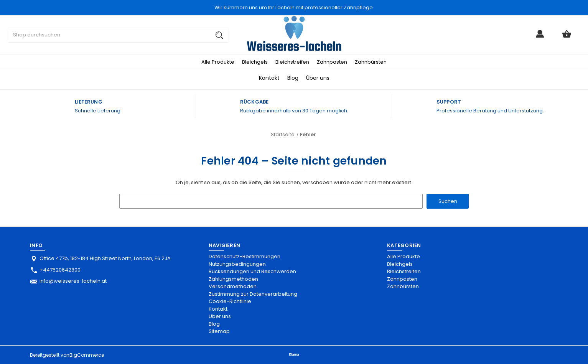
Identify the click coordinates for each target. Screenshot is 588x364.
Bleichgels (255, 62)
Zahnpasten (332, 62)
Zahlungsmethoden (233, 279)
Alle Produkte (218, 62)
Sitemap (219, 331)
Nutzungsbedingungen (237, 264)
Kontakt (269, 78)
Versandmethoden (233, 286)
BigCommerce (87, 355)
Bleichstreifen (292, 62)
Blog (293, 78)
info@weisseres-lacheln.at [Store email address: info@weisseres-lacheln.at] (73, 281)
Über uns (318, 78)
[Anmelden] (540, 37)
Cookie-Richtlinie (230, 301)
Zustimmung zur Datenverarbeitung (253, 294)
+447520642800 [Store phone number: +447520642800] (60, 270)
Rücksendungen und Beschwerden (252, 271)
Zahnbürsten (371, 62)
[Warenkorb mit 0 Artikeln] (567, 37)
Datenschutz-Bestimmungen (245, 256)
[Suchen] (219, 35)
